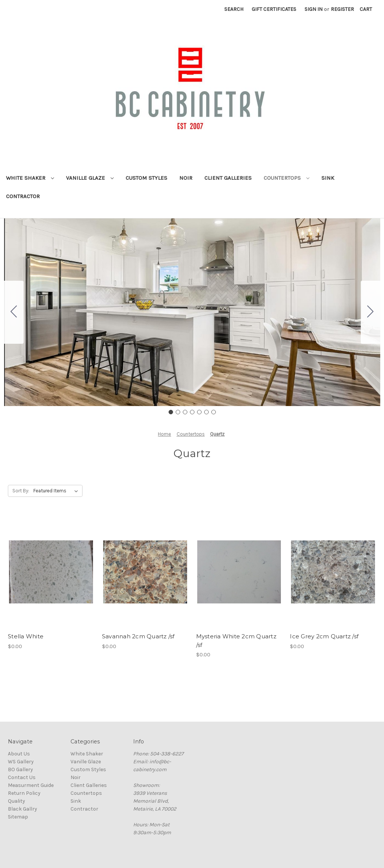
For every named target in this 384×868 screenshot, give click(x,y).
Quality (16, 801)
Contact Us (22, 777)
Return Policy (24, 793)
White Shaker (30, 178)
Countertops (286, 178)
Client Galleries (228, 178)
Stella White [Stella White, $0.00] (26, 636)
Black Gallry (22, 809)
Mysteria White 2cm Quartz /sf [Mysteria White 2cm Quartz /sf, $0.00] (236, 641)
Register (342, 9)
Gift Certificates (274, 9)
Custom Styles (146, 178)
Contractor (23, 196)
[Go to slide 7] (14, 312)
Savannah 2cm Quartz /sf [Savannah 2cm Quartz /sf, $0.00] (138, 636)
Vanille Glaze (90, 178)
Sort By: (21, 491)
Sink (328, 178)
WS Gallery (21, 762)
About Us (19, 754)
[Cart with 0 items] (366, 9)
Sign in (313, 9)
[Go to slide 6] (206, 412)
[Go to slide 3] (185, 412)
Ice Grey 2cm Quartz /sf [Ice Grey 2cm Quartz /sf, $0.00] (324, 636)
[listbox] (57, 491)
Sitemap (18, 817)
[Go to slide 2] (370, 312)
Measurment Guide (31, 785)
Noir (186, 178)
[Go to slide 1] (171, 412)
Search (234, 9)
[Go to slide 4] (192, 412)
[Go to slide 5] (199, 412)
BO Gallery (20, 769)
